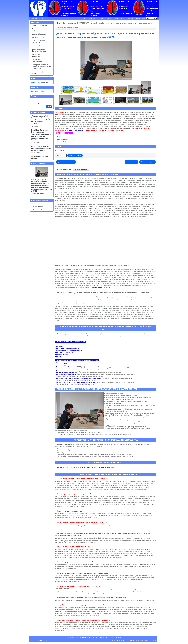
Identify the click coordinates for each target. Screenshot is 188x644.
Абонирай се (39, 156)
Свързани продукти (81, 170)
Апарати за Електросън (39, 34)
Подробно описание (64, 170)
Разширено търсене (45, 104)
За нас (123, 19)
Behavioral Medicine (38, 210)
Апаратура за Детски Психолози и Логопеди (39, 50)
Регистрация (44, 82)
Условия (118, 637)
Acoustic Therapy (37, 207)
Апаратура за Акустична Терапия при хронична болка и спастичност (41, 67)
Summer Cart (43, 640)
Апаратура (92, 19)
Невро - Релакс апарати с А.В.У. (40, 30)
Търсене (102, 637)
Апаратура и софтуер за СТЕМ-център (40, 73)
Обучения (109, 19)
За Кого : (101, 19)
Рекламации (83, 637)
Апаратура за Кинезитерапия (37, 60)
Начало (83, 19)
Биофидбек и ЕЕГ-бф (39, 37)
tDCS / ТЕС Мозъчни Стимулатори (38, 42)
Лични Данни (110, 637)
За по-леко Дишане (38, 46)
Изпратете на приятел (148, 162)
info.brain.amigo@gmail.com (126, 640)
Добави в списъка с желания (66, 162)
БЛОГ (117, 19)
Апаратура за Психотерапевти (37, 55)
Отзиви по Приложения (39, 26)
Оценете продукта (132, 162)
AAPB (33, 203)
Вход (35, 82)
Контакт (130, 19)
